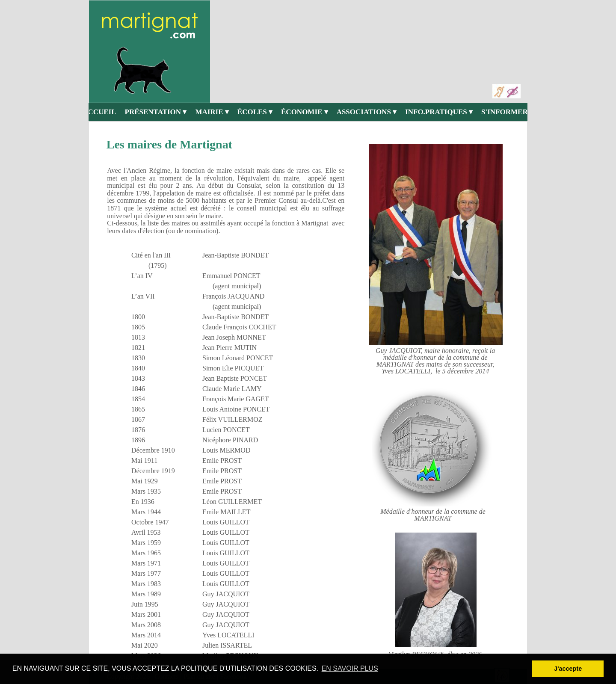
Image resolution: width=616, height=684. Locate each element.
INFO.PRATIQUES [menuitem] (439, 112)
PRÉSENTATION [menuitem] (156, 112)
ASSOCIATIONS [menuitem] (367, 112)
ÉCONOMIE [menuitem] (305, 112)
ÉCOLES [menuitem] (255, 112)
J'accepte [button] (568, 669)
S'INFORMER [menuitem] (507, 112)
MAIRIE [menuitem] (212, 112)
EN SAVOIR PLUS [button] (350, 668)
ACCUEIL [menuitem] (99, 112)
